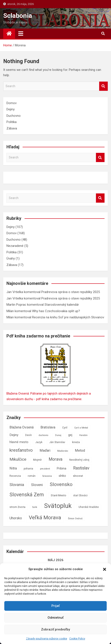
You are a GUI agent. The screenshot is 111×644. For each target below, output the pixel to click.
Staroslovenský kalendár (62, 305)
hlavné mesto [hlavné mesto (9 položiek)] (19, 442)
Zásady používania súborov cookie (47, 639)
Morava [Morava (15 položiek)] (55, 459)
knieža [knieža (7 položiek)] (76, 442)
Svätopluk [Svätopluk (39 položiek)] (58, 506)
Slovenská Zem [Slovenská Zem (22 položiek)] (27, 495)
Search (103, 86)
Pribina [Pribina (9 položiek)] (62, 469)
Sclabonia (18, 16)
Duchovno (14, 116)
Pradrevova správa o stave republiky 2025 (71, 292)
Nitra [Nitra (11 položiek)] (13, 468)
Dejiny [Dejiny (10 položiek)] (14, 435)
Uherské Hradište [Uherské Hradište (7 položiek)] (89, 507)
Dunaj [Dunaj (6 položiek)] (58, 435)
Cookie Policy (77, 639)
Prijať (55, 606)
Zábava (12, 128)
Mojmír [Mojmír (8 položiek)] (37, 460)
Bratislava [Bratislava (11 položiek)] (48, 427)
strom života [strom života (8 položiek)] (17, 507)
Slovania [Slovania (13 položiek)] (17, 485)
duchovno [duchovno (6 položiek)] (43, 435)
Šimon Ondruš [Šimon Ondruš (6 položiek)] (75, 519)
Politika (12, 122)
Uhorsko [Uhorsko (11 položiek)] (16, 518)
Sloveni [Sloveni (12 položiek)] (37, 485)
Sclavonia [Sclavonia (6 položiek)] (47, 476)
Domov (12, 103)
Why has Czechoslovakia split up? (56, 311)
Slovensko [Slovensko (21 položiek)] (61, 484)
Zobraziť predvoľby (55, 629)
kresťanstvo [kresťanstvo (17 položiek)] (21, 450)
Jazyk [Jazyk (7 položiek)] (39, 442)
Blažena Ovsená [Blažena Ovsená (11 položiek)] (22, 427)
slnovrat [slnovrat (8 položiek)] (78, 476)
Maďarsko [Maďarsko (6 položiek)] (63, 451)
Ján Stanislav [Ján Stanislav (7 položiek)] (57, 442)
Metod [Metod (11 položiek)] (80, 450)
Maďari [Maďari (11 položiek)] (45, 450)
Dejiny (11, 109)
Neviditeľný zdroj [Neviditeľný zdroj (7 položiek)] (79, 460)
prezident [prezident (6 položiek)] (45, 469)
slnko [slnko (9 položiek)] (62, 476)
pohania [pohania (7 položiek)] (28, 469)
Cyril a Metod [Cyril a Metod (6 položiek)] (81, 428)
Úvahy (11, 258)
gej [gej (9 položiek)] (70, 435)
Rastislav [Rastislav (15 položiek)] (81, 468)
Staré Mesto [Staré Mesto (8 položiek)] (59, 495)
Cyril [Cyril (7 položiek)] (65, 428)
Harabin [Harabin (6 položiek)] (83, 435)
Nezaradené (15, 246)
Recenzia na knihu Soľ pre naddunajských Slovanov (68, 317)
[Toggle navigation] (21, 33)
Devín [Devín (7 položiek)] (29, 435)
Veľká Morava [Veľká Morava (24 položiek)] (45, 517)
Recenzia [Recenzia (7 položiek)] (15, 476)
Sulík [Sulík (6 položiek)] (35, 507)
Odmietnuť (55, 618)
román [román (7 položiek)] (32, 476)
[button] (105, 569)
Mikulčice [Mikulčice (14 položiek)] (18, 459)
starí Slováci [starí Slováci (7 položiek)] (80, 495)
